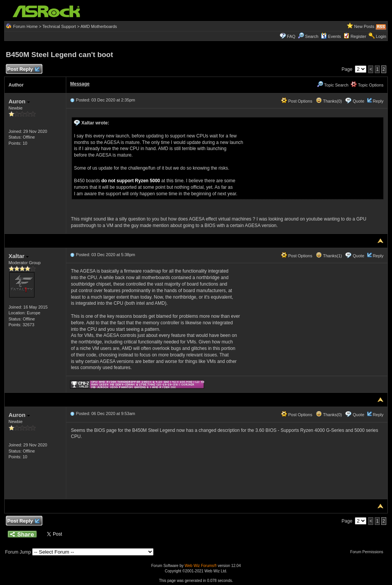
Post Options (297, 101)
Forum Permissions (369, 552)
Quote (359, 101)
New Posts (364, 26)
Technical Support (59, 26)
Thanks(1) (329, 256)
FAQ (291, 36)
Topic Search (333, 85)
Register (359, 36)
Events (331, 36)
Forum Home (25, 26)
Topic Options (367, 85)
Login (381, 36)
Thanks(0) (329, 101)
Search (312, 36)
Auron (19, 101)
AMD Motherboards (99, 26)
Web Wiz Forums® (201, 566)
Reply (378, 101)
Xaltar (19, 256)
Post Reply (23, 69)
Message (80, 84)
